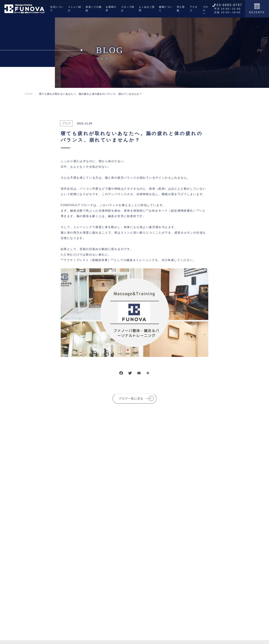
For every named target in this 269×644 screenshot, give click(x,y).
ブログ (64, 125)
